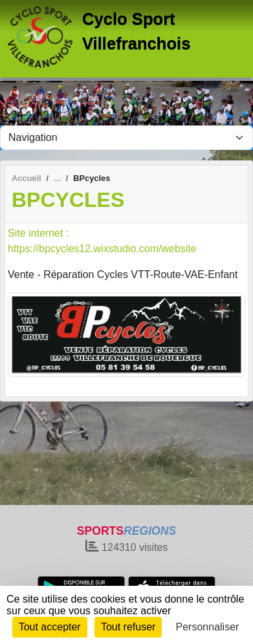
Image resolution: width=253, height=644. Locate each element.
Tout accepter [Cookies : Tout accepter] (50, 627)
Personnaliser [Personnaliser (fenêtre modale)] (208, 627)
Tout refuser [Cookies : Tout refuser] (128, 627)
